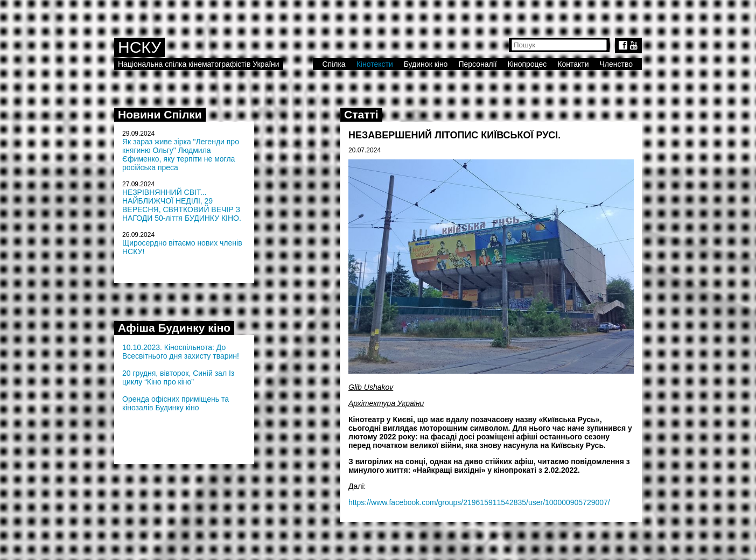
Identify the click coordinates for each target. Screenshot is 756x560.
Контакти (573, 64)
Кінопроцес (527, 64)
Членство (617, 64)
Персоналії (477, 64)
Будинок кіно (426, 64)
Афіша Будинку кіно (174, 328)
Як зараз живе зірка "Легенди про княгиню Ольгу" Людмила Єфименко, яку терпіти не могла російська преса (181, 155)
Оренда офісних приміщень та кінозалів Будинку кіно (176, 403)
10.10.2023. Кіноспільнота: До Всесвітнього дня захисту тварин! (181, 352)
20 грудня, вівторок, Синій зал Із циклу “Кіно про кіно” (178, 377)
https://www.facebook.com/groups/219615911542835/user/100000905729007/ (479, 502)
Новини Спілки (160, 114)
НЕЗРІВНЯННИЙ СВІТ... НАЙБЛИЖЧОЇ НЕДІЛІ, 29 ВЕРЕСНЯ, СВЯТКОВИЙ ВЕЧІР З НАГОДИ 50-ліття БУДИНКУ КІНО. (182, 205)
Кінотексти (375, 64)
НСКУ (139, 47)
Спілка (334, 64)
